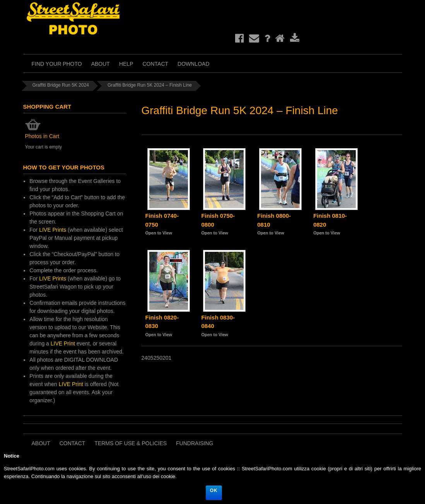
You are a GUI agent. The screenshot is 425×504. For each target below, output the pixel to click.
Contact (155, 64)
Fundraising (195, 443)
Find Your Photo (57, 64)
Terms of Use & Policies (131, 443)
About (101, 64)
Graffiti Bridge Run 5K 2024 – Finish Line (150, 85)
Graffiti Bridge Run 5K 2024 (61, 85)
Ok (214, 490)
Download (193, 64)
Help (126, 64)
